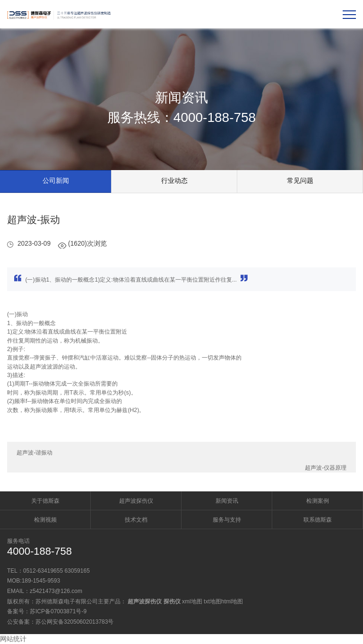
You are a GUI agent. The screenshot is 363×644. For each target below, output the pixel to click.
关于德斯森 (45, 501)
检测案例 (318, 501)
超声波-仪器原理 (326, 468)
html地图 (232, 601)
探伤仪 (172, 601)
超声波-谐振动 (35, 453)
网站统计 (13, 639)
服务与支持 (227, 520)
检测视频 (45, 520)
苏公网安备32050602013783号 (74, 622)
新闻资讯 (227, 501)
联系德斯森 (318, 520)
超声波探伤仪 (136, 501)
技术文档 (136, 520)
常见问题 (300, 180)
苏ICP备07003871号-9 (58, 611)
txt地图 (212, 601)
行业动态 (174, 180)
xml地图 (192, 601)
